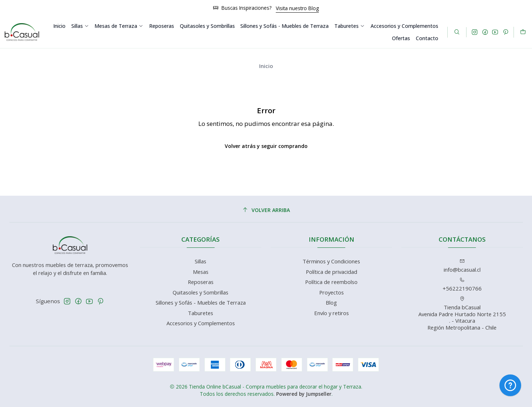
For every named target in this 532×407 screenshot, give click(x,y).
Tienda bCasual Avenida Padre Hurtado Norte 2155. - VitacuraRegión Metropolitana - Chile (462, 314)
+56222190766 (462, 285)
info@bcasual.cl (462, 266)
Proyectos (332, 292)
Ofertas (401, 38)
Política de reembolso (331, 282)
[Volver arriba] (266, 210)
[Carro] (523, 32)
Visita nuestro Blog (297, 8)
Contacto (427, 38)
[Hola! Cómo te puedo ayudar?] (510, 385)
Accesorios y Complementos (404, 26)
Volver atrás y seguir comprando (266, 146)
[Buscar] (457, 32)
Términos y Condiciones (331, 261)
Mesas (201, 272)
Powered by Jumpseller (304, 394)
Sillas (80, 26)
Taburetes (349, 26)
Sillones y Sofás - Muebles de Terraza (284, 26)
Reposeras (162, 26)
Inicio (59, 26)
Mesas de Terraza (119, 26)
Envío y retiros (332, 313)
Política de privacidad (332, 272)
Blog (331, 302)
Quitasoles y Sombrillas (207, 26)
